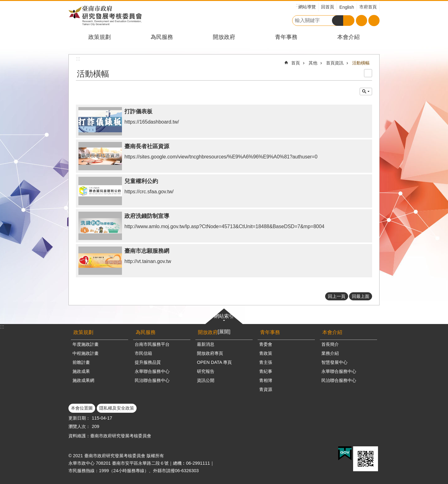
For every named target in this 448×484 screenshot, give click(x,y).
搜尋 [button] (338, 21)
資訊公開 (206, 380)
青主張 (266, 362)
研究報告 (206, 371)
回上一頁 (337, 296)
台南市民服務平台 (152, 344)
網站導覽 (307, 7)
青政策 (266, 353)
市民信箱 (143, 353)
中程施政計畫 (86, 353)
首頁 (296, 63)
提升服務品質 (148, 362)
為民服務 (162, 37)
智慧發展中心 (334, 362)
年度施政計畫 (86, 344)
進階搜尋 (349, 21)
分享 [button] (374, 21)
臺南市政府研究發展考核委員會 (105, 15)
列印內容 (368, 73)
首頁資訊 (335, 63)
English (347, 7)
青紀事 (266, 371)
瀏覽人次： (79, 426)
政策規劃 (100, 37)
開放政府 (224, 37)
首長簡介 (330, 344)
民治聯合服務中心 (152, 380)
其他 (313, 63)
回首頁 (328, 7)
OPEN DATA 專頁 (214, 362)
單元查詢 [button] (366, 92)
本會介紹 (348, 37)
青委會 (266, 344)
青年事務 (286, 37)
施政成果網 (83, 380)
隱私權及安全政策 (117, 408)
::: (2, 327)
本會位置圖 (82, 408)
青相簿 (266, 380)
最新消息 (206, 344)
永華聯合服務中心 (152, 371)
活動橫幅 (361, 63)
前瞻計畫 (81, 362)
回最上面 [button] (361, 296)
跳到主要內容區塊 (3, 3)
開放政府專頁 (210, 353)
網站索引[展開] (224, 324)
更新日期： (79, 418)
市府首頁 (368, 7)
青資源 (266, 389)
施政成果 (81, 371)
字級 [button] (362, 21)
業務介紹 (330, 353)
